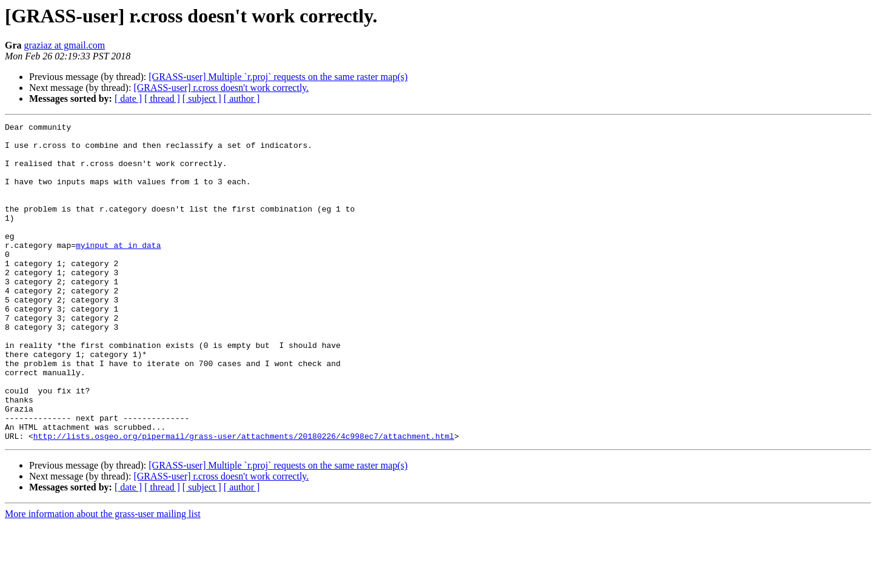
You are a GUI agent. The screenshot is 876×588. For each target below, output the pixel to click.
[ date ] (128, 99)
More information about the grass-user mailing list (103, 577)
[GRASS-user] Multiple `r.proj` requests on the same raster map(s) (278, 77)
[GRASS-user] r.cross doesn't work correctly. (221, 88)
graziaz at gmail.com (65, 45)
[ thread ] (162, 99)
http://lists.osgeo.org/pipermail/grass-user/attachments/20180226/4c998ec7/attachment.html (244, 499)
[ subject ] (202, 99)
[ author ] (242, 99)
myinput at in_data (118, 270)
